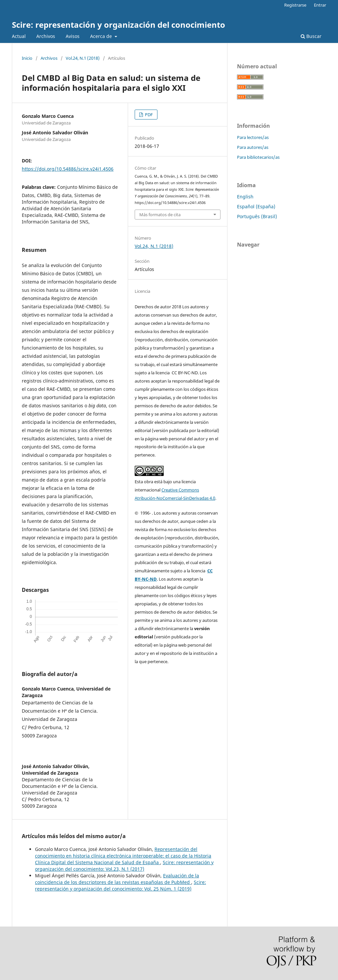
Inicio (27, 58)
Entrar (320, 5)
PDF (148, 115)
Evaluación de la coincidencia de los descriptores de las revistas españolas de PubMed (117, 879)
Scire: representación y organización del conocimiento (118, 25)
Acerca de (102, 36)
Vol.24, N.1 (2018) (83, 58)
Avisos (73, 36)
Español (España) (256, 206)
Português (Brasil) (257, 216)
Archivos (46, 36)
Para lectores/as (253, 137)
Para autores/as (253, 147)
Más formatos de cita (160, 215)
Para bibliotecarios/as (258, 157)
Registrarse (295, 5)
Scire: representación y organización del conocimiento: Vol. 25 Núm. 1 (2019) (120, 885)
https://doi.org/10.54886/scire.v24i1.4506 (68, 169)
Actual (19, 36)
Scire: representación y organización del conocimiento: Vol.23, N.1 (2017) (124, 866)
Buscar (311, 36)
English (245, 197)
